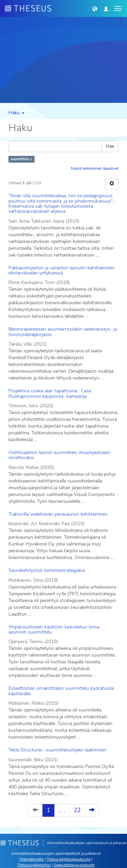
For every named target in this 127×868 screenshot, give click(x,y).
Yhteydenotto (31, 859)
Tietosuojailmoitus (34, 865)
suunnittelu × (21, 159)
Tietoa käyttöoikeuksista (69, 859)
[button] (95, 8)
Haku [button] (16, 113)
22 (77, 810)
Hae (110, 146)
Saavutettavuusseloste (74, 865)
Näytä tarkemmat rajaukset (95, 168)
